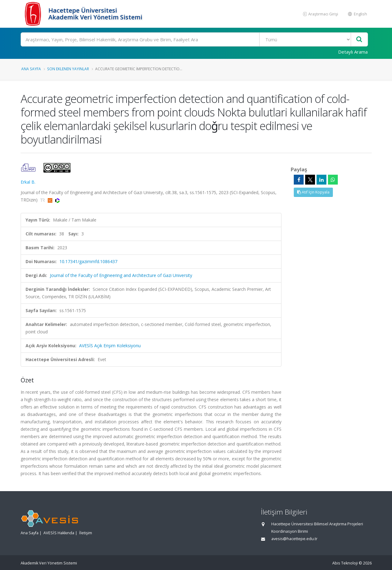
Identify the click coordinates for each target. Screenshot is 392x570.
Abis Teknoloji (345, 563)
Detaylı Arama (353, 52)
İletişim (86, 533)
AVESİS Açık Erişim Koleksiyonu (110, 346)
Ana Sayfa (31, 69)
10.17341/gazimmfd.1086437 (88, 261)
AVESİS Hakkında (59, 533)
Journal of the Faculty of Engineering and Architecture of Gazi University (121, 275)
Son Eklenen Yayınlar (68, 69)
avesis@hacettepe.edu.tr (294, 539)
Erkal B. (28, 182)
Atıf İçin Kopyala (313, 192)
